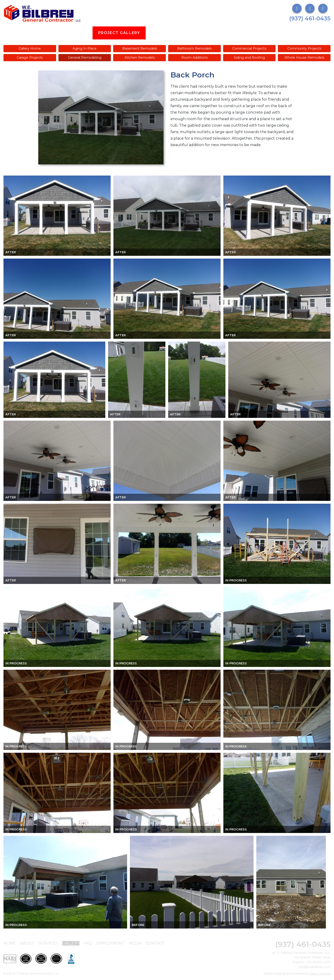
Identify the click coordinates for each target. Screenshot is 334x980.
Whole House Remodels (304, 58)
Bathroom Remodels (194, 48)
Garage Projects (30, 58)
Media (248, 33)
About (46, 33)
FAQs (181, 33)
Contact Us (282, 33)
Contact (155, 943)
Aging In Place (85, 48)
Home (10, 943)
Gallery (71, 943)
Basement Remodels (140, 48)
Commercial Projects (249, 48)
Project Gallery (119, 33)
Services (76, 33)
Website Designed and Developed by (297, 974)
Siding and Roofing (249, 58)
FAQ (88, 943)
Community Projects (304, 48)
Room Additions (194, 58)
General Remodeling (85, 58)
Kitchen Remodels (140, 58)
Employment (214, 33)
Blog (157, 33)
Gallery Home (30, 48)
